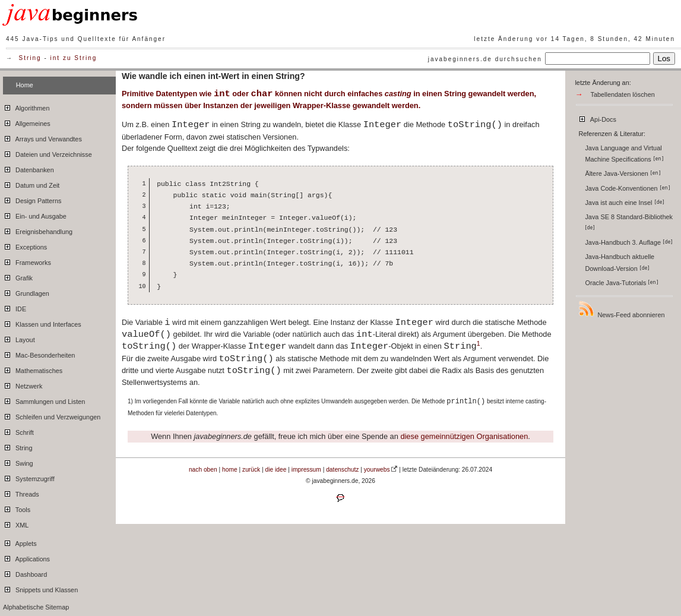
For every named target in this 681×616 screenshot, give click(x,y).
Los (664, 59)
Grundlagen (26, 292)
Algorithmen (26, 106)
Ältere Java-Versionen (623, 173)
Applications (26, 557)
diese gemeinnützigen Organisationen (464, 436)
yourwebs (377, 470)
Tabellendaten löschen (623, 94)
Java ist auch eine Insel (624, 203)
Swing (18, 462)
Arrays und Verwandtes (42, 137)
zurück (251, 470)
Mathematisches (33, 369)
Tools (17, 508)
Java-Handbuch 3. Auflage (629, 242)
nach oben (203, 470)
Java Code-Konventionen (627, 188)
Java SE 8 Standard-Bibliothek (630, 222)
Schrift (18, 431)
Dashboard (25, 573)
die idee (276, 470)
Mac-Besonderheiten (39, 353)
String (30, 58)
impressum (306, 470)
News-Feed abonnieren (621, 309)
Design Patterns (32, 199)
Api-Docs (597, 118)
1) (130, 401)
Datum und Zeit (31, 184)
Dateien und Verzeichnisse (47, 153)
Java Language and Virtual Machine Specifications (624, 154)
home (230, 470)
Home (25, 85)
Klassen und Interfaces (42, 323)
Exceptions (25, 245)
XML (16, 523)
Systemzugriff (29, 477)
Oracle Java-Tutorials (622, 283)
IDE (15, 307)
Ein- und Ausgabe (35, 214)
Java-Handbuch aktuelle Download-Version (620, 262)
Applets (20, 542)
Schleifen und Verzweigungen (52, 415)
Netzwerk (23, 384)
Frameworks (27, 261)
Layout (19, 338)
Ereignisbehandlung (38, 230)
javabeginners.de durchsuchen (485, 59)
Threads (21, 492)
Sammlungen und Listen (44, 400)
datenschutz (342, 470)
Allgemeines (27, 122)
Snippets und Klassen (40, 588)
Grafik (18, 276)
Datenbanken (28, 168)
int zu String (74, 58)
